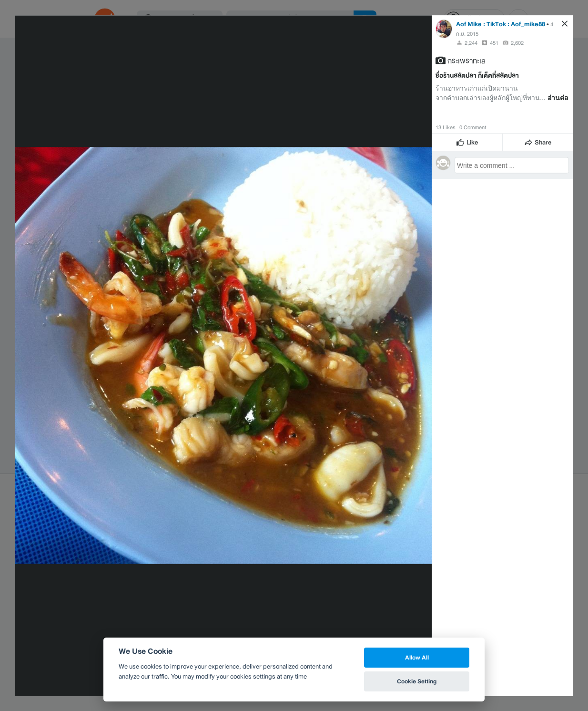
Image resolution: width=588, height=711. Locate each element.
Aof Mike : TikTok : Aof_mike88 (501, 24)
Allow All (417, 657)
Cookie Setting (417, 681)
